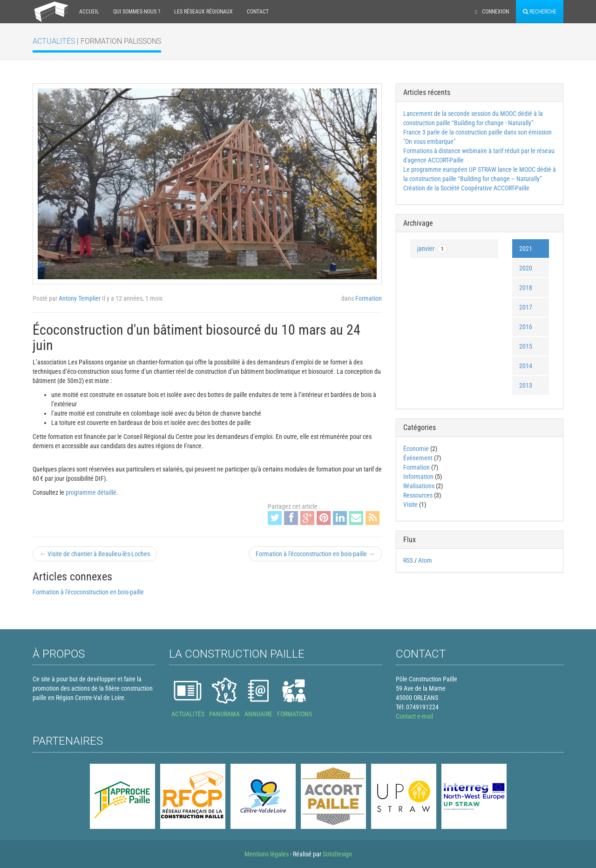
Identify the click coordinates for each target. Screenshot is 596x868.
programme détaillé (91, 492)
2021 (526, 249)
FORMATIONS (295, 714)
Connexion (492, 12)
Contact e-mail (414, 716)
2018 (526, 288)
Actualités (55, 41)
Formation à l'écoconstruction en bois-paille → (315, 554)
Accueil (89, 12)
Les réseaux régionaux (203, 12)
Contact (258, 12)
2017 (526, 307)
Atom (425, 560)
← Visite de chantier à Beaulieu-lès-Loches (95, 554)
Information (418, 477)
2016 (526, 327)
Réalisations (419, 486)
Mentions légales (267, 854)
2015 (526, 346)
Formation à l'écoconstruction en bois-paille (88, 592)
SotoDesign (337, 854)
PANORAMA (224, 714)
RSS (408, 560)
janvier (432, 249)
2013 (526, 385)
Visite (410, 505)
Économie (416, 449)
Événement (419, 458)
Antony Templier (80, 298)
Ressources (418, 495)
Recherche (540, 12)
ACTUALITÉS (188, 714)
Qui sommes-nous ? (137, 12)
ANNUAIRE (258, 714)
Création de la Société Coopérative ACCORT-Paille (466, 188)
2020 (526, 268)
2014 (526, 366)
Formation (369, 298)
